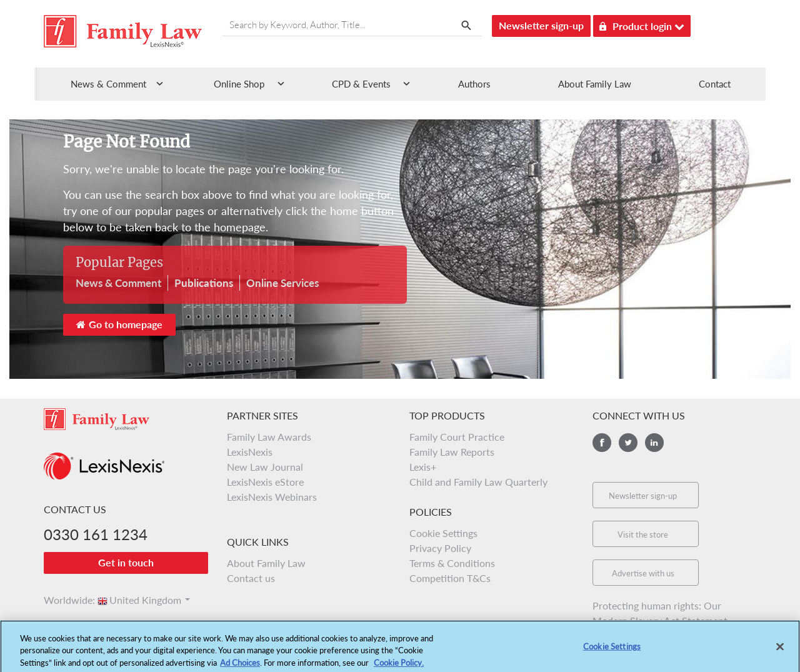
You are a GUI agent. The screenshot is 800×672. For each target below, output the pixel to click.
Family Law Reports (452, 452)
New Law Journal (265, 467)
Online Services (282, 283)
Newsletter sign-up (541, 25)
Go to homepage (119, 324)
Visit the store (643, 534)
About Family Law (595, 84)
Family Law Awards (269, 437)
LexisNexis (250, 452)
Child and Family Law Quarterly (478, 482)
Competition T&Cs (450, 578)
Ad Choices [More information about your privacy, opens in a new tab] (240, 666)
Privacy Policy (440, 548)
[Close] (780, 650)
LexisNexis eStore (265, 482)
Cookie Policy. (399, 666)
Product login (642, 24)
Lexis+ (423, 467)
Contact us (251, 578)
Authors (474, 84)
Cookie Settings (443, 533)
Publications (204, 283)
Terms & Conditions (452, 563)
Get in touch (126, 562)
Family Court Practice (457, 437)
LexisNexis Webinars (272, 497)
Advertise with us (643, 573)
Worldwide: (64, 600)
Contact (715, 84)
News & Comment (118, 283)
